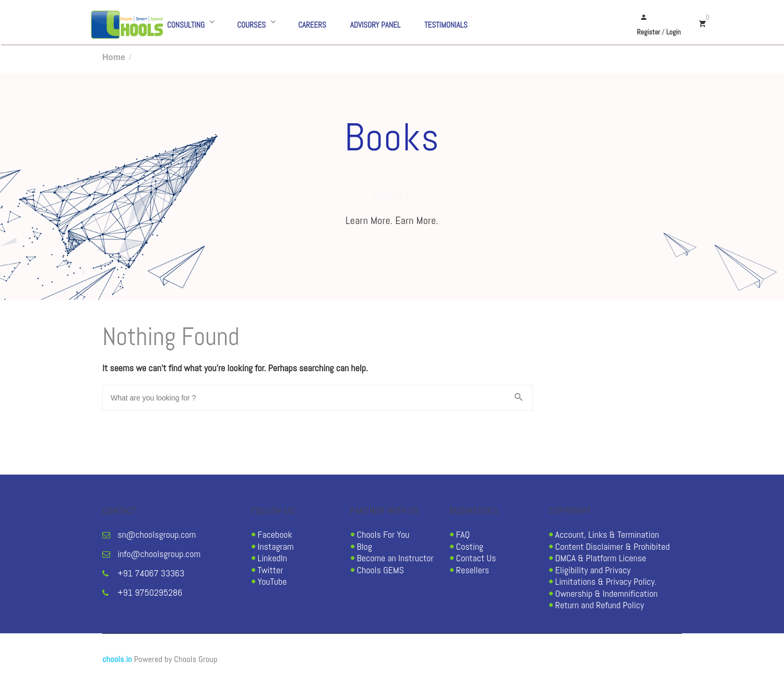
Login (673, 32)
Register (649, 32)
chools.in (117, 659)
